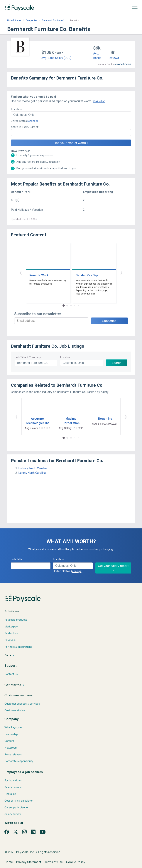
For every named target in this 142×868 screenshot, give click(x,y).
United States (14, 20)
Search (117, 363)
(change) (33, 121)
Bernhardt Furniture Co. (54, 20)
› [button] (121, 272)
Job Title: (17, 559)
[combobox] (71, 115)
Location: (17, 109)
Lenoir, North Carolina (32, 473)
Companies (32, 20)
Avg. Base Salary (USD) (56, 58)
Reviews (113, 58)
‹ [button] (21, 272)
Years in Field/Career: (25, 127)
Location (66, 357)
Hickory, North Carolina (33, 468)
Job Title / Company (28, 357)
